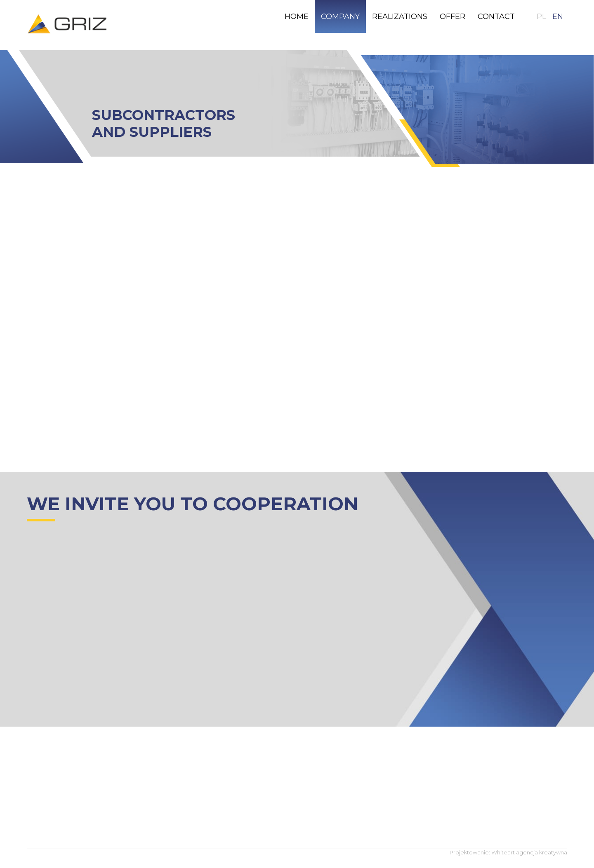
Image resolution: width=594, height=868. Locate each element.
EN (558, 16)
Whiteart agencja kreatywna (529, 852)
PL (541, 16)
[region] (297, 109)
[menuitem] (297, 16)
